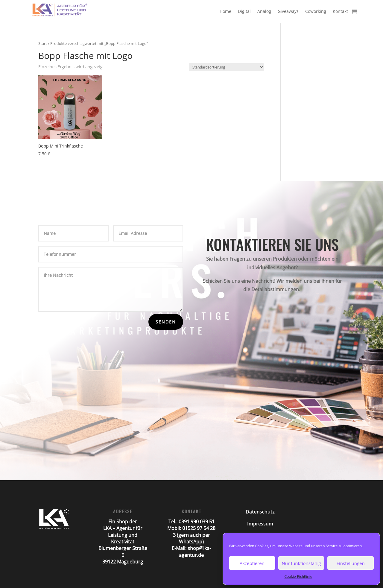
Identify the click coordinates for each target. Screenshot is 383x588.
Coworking (316, 11)
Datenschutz (260, 512)
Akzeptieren (252, 563)
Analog (264, 11)
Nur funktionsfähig (301, 563)
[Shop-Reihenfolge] (226, 67)
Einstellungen (351, 563)
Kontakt (340, 11)
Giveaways (288, 11)
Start (43, 43)
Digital (244, 11)
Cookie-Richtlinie (298, 576)
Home (225, 11)
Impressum (260, 524)
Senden (166, 322)
